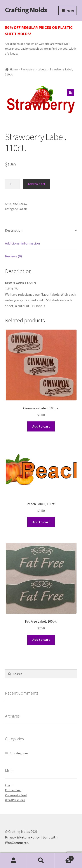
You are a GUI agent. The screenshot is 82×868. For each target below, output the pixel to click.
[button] (70, 93)
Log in (9, 785)
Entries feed (13, 790)
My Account (14, 861)
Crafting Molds (26, 10)
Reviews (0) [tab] (13, 256)
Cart (64, 857)
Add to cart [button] (41, 426)
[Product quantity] (12, 184)
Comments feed (16, 795)
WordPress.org (15, 800)
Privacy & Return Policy (22, 837)
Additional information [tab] (22, 243)
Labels (42, 69)
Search (41, 861)
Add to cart (37, 184)
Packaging (28, 69)
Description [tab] (14, 230)
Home (14, 69)
